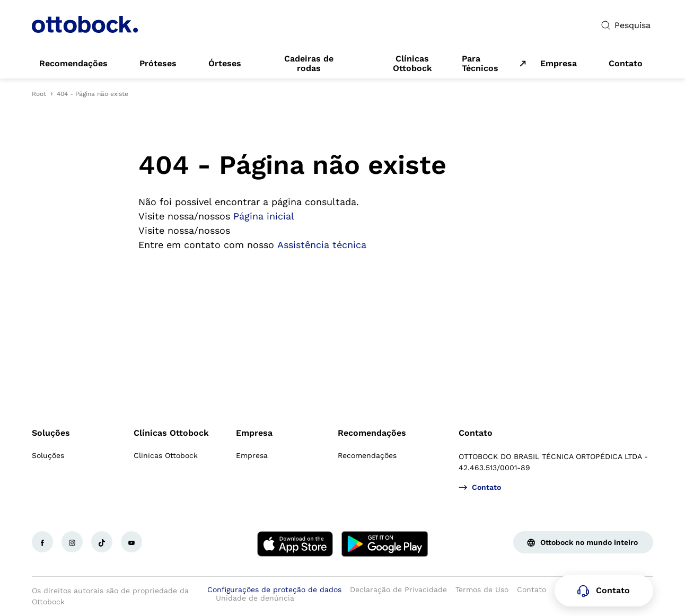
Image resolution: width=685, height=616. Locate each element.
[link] (73, 64)
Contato (476, 433)
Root (39, 94)
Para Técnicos (480, 64)
